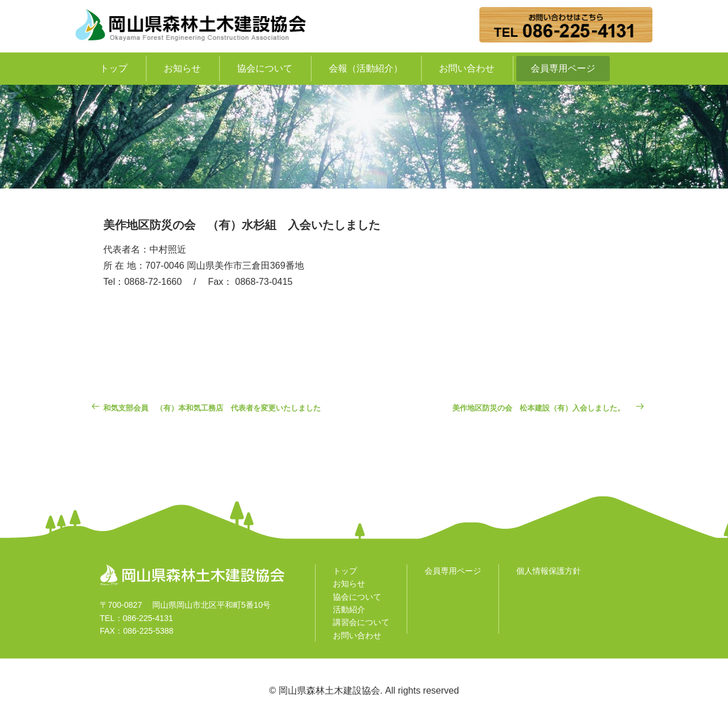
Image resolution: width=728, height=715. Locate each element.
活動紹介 (349, 609)
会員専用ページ (563, 68)
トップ (114, 68)
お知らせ (182, 68)
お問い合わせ (467, 68)
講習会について (361, 622)
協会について (265, 68)
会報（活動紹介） (366, 68)
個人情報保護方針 (549, 571)
